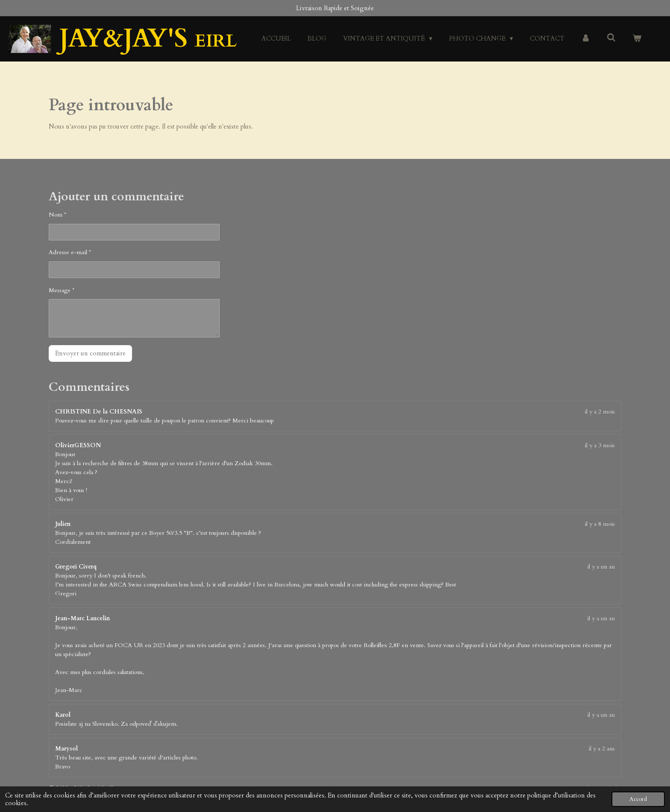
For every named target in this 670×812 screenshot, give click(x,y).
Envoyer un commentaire (90, 353)
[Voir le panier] (637, 39)
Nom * (57, 215)
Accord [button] (638, 799)
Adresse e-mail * (70, 252)
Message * (62, 290)
